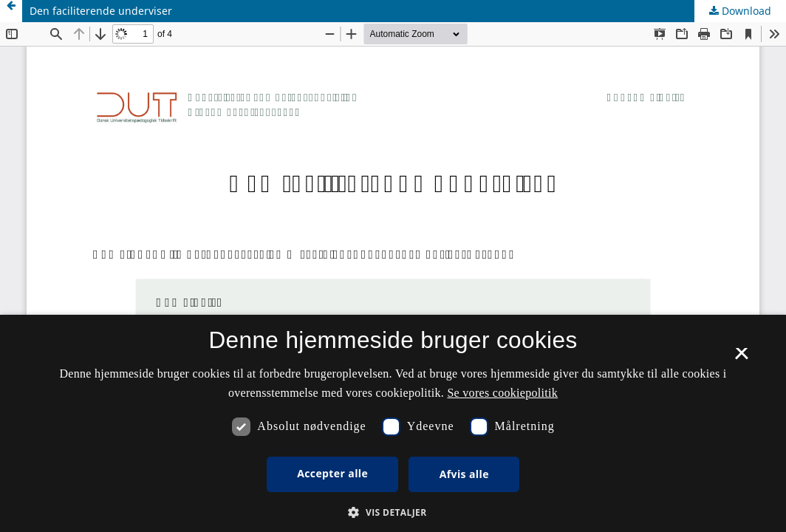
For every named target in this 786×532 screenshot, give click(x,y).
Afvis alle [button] (464, 474)
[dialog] (393, 423)
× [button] (741, 358)
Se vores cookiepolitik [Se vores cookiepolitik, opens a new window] (502, 393)
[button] (393, 512)
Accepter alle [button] (332, 473)
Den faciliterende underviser (101, 11)
